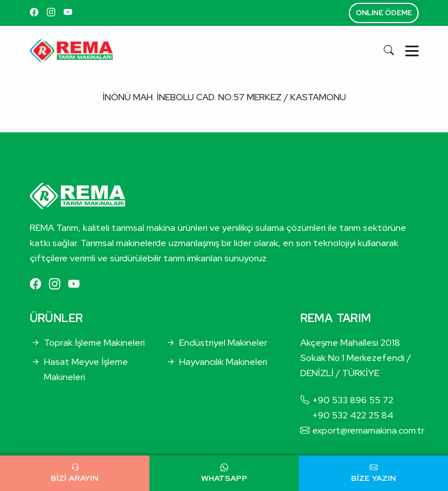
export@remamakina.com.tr (368, 430)
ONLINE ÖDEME (384, 13)
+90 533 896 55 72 (353, 400)
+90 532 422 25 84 (353, 415)
